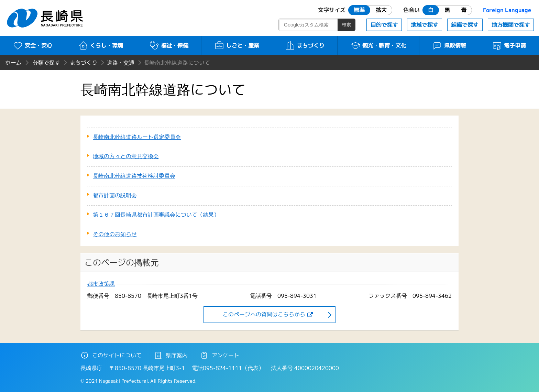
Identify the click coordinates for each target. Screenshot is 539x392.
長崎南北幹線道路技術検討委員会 (134, 176)
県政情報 (449, 45)
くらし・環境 (101, 45)
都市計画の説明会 (115, 195)
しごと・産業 (237, 45)
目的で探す (384, 25)
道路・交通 (121, 63)
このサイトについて (111, 355)
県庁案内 (171, 355)
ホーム (13, 63)
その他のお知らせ (115, 234)
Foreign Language (507, 10)
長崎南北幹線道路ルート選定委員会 (137, 137)
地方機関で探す (511, 25)
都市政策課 (101, 284)
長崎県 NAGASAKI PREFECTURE (46, 18)
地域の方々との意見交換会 (126, 156)
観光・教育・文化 (378, 45)
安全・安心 (32, 45)
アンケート (220, 355)
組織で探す (465, 25)
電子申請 (509, 45)
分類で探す (46, 63)
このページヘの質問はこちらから (264, 314)
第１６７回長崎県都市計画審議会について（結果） (156, 215)
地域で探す (425, 25)
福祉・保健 (169, 45)
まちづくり (305, 45)
